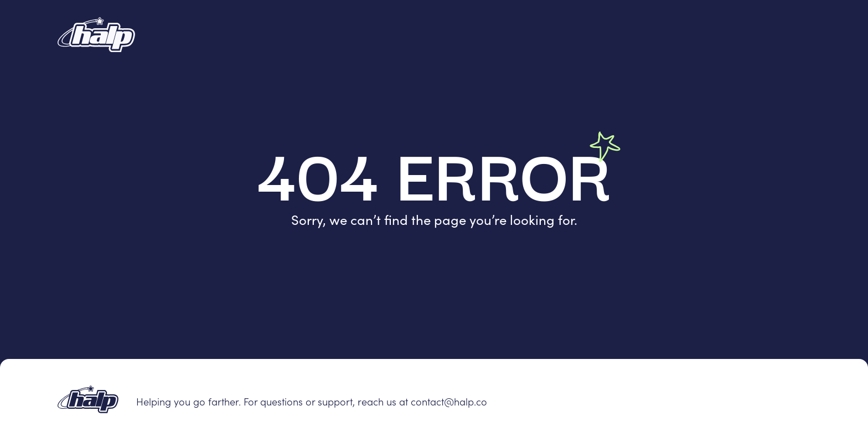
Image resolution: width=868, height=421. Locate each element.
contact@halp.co (449, 401)
